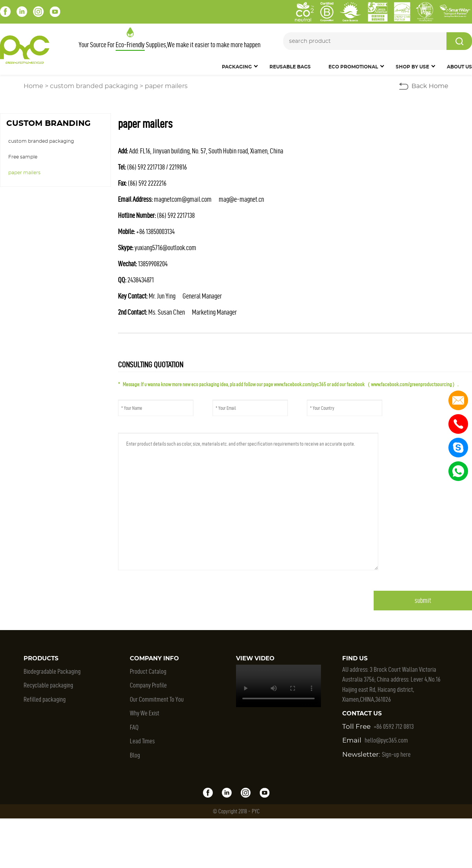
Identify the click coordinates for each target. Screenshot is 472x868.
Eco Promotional (353, 67)
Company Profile (148, 685)
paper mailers (166, 86)
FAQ (134, 727)
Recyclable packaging (48, 685)
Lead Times (142, 741)
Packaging (237, 67)
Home (33, 86)
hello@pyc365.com (386, 740)
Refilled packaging (45, 699)
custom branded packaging (94, 86)
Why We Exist (145, 713)
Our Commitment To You (157, 699)
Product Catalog (148, 671)
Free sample (23, 157)
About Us (459, 67)
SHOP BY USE (412, 67)
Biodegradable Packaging (52, 671)
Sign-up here (396, 754)
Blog (135, 755)
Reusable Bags (290, 67)
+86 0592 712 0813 (394, 726)
